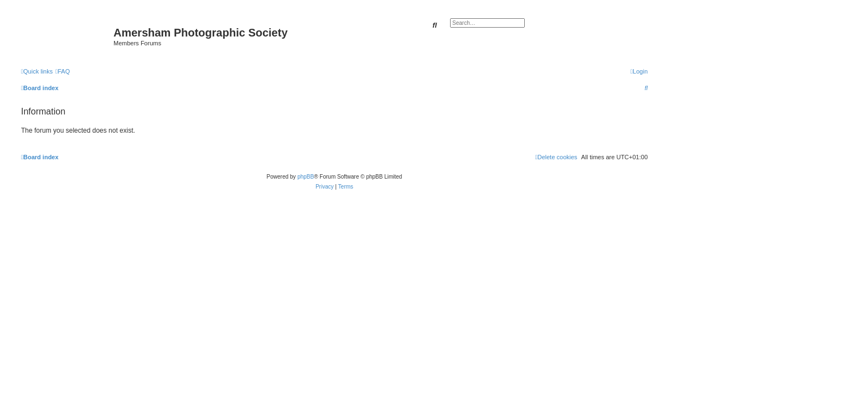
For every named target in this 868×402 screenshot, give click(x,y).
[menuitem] (63, 71)
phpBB (306, 177)
